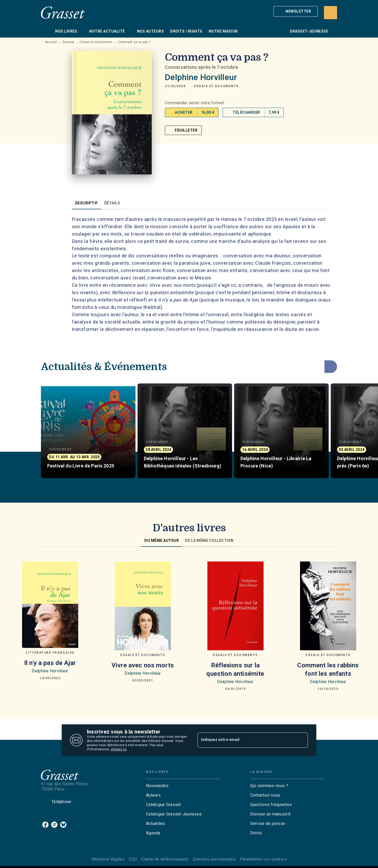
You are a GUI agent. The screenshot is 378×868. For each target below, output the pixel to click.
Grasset (68, 42)
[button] (296, 11)
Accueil (51, 42)
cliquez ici (119, 749)
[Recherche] (330, 13)
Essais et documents (96, 42)
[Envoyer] (302, 740)
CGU (133, 859)
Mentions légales (108, 859)
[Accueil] (63, 12)
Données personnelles (214, 859)
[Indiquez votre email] (246, 740)
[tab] (46, 31)
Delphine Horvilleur (201, 77)
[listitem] (45, 825)
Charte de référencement (165, 859)
